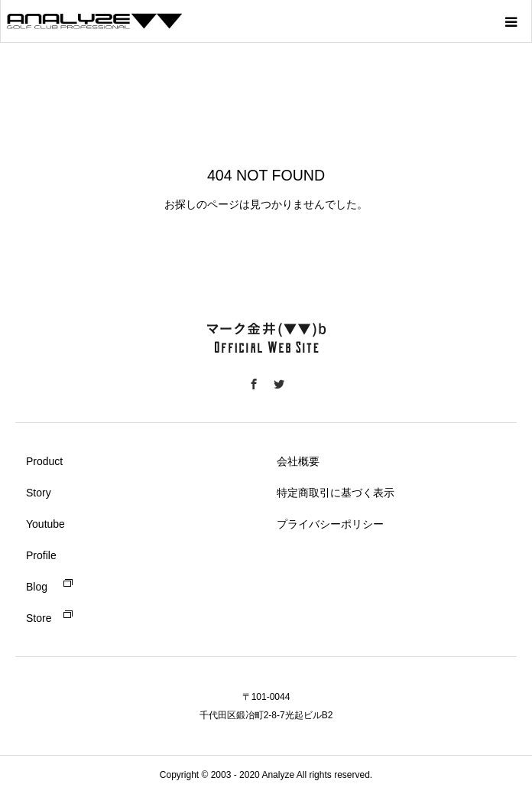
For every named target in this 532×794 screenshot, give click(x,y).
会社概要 (298, 461)
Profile (41, 555)
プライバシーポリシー (330, 524)
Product (44, 461)
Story (39, 493)
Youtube (45, 524)
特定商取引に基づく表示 (336, 493)
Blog (37, 587)
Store (39, 618)
